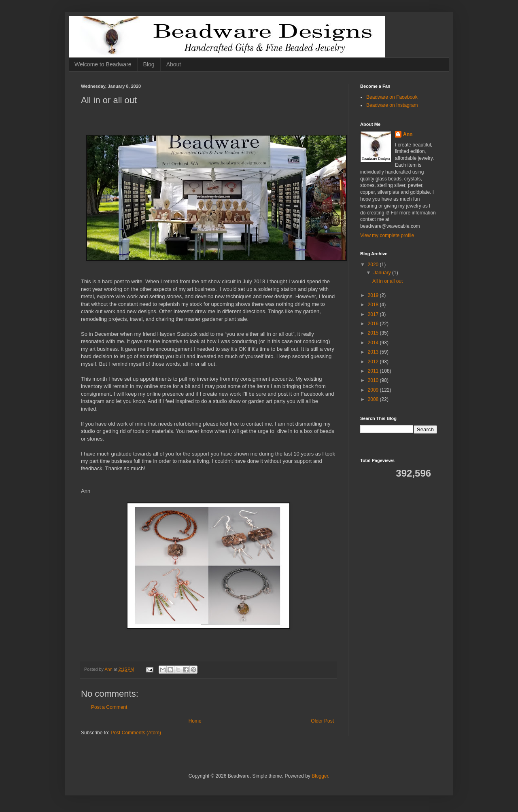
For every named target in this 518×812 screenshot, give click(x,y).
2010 (374, 380)
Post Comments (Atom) (136, 733)
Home (195, 721)
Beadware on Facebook (392, 97)
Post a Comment (109, 707)
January (383, 273)
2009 (374, 390)
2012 (374, 362)
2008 (374, 399)
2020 (374, 265)
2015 (374, 333)
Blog (149, 64)
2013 (374, 352)
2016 (374, 324)
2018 (374, 305)
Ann (408, 134)
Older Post (322, 721)
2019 (374, 295)
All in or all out (387, 281)
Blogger (320, 776)
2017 (374, 314)
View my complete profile (387, 235)
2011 (374, 371)
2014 (374, 343)
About (174, 64)
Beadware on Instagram (392, 105)
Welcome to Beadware (103, 64)
